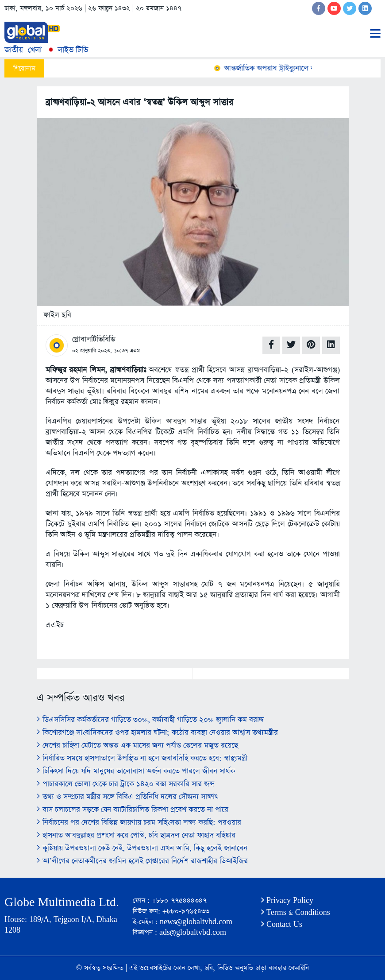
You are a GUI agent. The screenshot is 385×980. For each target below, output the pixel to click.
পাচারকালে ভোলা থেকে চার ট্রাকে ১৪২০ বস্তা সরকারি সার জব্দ (125, 784)
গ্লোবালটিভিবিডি (94, 339)
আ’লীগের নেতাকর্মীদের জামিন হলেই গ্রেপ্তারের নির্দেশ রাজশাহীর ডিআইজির (142, 861)
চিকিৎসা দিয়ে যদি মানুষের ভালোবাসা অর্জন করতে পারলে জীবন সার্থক (136, 771)
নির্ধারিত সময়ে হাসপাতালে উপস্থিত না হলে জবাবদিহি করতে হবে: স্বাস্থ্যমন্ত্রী (142, 758)
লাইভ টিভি (67, 50)
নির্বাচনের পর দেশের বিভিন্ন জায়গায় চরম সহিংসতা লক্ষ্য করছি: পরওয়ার (139, 823)
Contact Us (282, 924)
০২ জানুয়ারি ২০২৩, (92, 351)
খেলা (35, 50)
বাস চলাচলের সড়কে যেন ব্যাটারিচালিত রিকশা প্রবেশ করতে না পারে (133, 810)
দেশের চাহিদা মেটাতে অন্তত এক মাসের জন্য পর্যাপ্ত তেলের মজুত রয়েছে (137, 746)
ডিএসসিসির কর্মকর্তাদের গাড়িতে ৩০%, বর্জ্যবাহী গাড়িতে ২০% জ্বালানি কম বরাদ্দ (150, 720)
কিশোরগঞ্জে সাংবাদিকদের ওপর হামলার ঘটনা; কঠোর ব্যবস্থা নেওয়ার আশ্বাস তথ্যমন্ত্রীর (157, 733)
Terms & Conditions (296, 912)
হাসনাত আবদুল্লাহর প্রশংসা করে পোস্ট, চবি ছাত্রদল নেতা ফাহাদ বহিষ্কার (136, 835)
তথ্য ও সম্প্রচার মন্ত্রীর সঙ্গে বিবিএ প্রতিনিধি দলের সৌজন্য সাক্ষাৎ (127, 797)
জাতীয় (14, 50)
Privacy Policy (287, 901)
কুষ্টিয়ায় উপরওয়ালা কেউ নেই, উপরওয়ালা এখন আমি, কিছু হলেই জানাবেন (142, 848)
